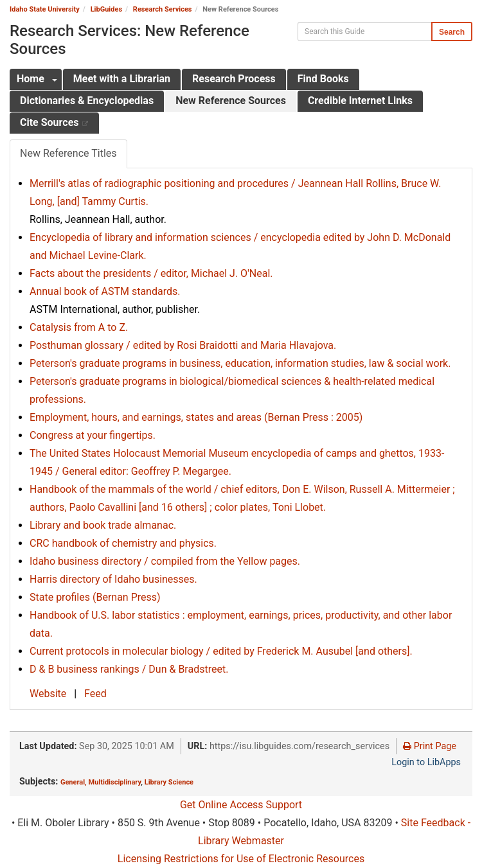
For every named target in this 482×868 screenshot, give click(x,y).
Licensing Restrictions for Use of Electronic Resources (241, 859)
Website (49, 694)
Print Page (430, 746)
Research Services (163, 9)
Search (452, 32)
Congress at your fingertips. (93, 435)
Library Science (169, 782)
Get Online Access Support (241, 805)
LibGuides (106, 9)
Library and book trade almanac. (103, 525)
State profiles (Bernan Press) (95, 597)
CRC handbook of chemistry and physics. (123, 543)
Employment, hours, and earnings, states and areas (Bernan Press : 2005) (196, 417)
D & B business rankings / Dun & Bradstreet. (129, 669)
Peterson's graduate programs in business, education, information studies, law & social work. (240, 363)
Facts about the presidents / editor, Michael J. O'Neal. (151, 273)
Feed (95, 694)
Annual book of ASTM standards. (105, 291)
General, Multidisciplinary (101, 782)
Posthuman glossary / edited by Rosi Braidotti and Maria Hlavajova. (183, 345)
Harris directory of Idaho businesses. (113, 579)
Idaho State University (45, 9)
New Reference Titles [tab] (68, 153)
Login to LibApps (426, 762)
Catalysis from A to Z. (79, 327)
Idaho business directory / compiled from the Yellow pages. (165, 561)
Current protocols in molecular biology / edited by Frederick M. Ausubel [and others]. (221, 651)
